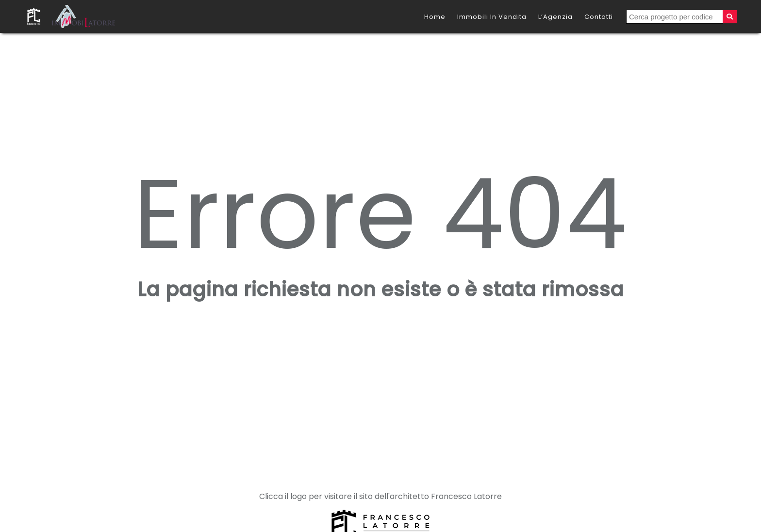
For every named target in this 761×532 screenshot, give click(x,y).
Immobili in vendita (492, 17)
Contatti (599, 17)
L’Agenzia (555, 17)
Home (435, 17)
